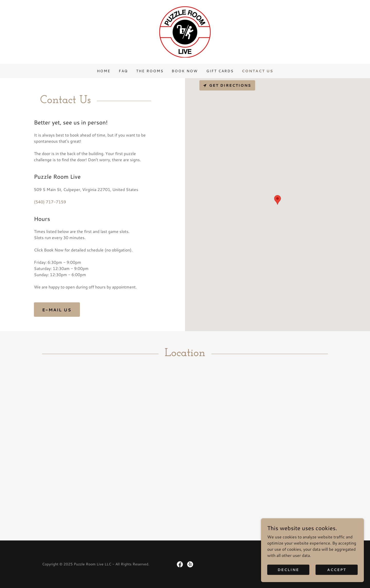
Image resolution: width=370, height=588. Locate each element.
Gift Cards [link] (220, 71)
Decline (288, 569)
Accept (337, 569)
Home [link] (104, 71)
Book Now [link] (185, 71)
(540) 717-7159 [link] (50, 202)
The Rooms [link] (150, 71)
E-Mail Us (57, 310)
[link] (185, 31)
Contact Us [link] (257, 71)
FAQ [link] (123, 71)
